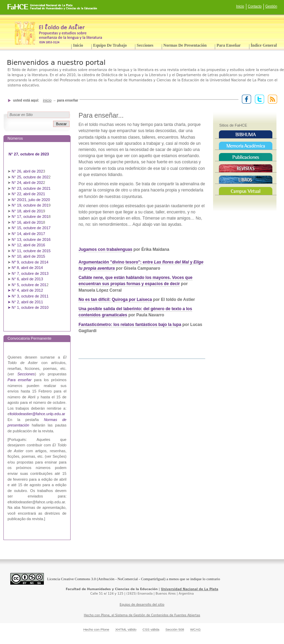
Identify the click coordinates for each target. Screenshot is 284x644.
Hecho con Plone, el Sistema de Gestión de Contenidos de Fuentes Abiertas (142, 615)
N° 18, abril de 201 (27, 211)
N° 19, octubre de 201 (30, 205)
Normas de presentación (185, 45)
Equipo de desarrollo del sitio (142, 605)
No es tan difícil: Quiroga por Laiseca (115, 300)
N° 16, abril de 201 (27, 222)
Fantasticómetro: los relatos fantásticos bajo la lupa (130, 325)
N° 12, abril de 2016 (29, 245)
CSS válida (151, 629)
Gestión (271, 6)
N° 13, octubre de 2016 (32, 239)
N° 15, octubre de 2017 (31, 228)
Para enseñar (229, 45)
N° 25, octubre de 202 (30, 177)
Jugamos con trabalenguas (105, 249)
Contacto (255, 6)
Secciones (145, 45)
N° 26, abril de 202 (27, 171)
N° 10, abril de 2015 (28, 256)
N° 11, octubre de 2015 (31, 251)
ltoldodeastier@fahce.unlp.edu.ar (37, 414)
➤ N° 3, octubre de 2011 (28, 296)
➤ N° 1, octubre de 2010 (28, 307)
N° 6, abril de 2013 (27, 279)
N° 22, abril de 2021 (28, 194)
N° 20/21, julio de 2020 (31, 200)
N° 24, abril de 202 (27, 183)
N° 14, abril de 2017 (29, 234)
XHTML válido (126, 629)
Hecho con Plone (96, 629)
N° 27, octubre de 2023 (29, 154)
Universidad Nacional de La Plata (190, 589)
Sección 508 (175, 629)
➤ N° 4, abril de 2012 (25, 290)
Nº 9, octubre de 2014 (30, 262)
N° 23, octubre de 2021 (31, 188)
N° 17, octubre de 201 (30, 216)
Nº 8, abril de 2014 (27, 268)
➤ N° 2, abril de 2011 (25, 302)
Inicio (240, 6)
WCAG (195, 629)
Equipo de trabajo (110, 45)
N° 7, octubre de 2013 (30, 273)
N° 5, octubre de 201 (29, 285)
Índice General (264, 45)
